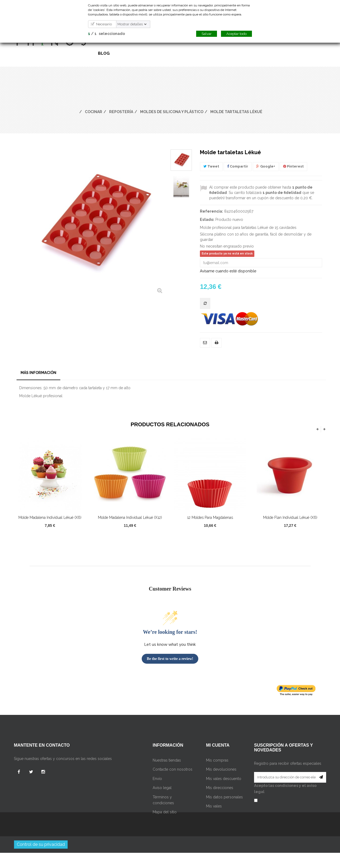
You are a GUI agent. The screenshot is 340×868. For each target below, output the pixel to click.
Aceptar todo (236, 34)
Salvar (207, 34)
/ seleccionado (106, 34)
